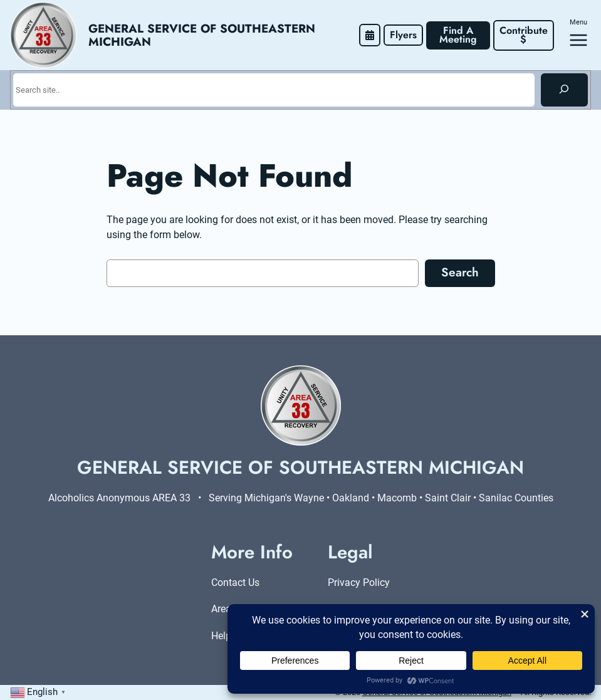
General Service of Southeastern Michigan (204, 35)
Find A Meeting (458, 35)
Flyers (403, 35)
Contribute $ (525, 35)
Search (460, 272)
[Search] (564, 90)
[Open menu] (578, 40)
